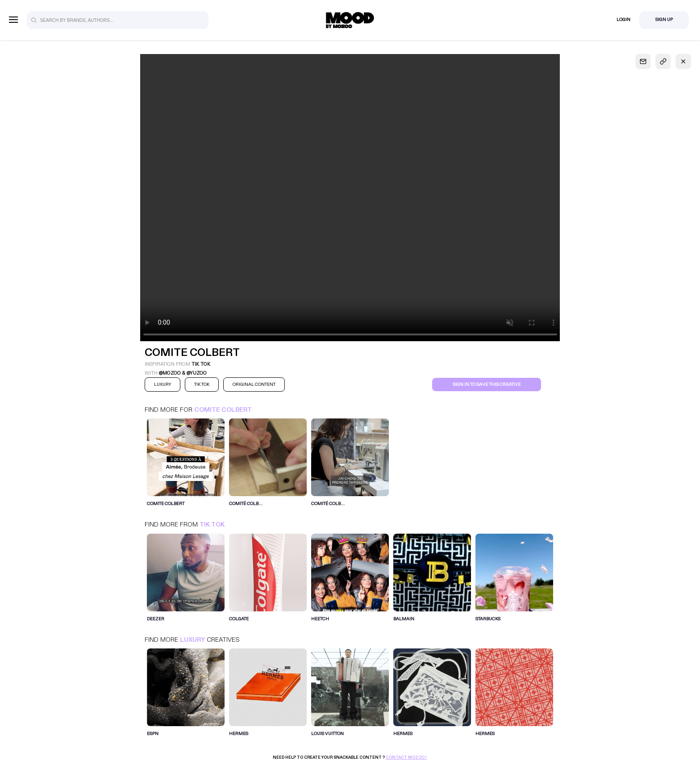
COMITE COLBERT (223, 410)
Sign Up (664, 20)
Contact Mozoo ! (406, 757)
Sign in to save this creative (487, 385)
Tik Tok (212, 525)
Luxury (192, 640)
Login (623, 20)
